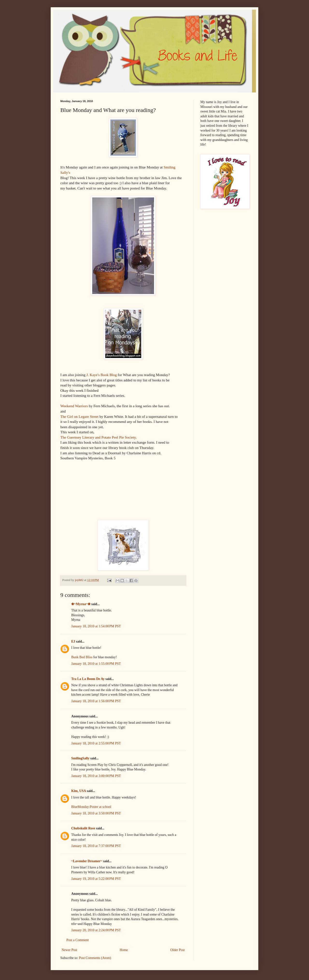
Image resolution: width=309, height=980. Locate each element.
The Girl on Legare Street (79, 416)
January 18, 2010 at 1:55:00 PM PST (96, 664)
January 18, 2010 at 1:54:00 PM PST (96, 626)
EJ (73, 641)
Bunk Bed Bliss (82, 657)
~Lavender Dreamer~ (87, 861)
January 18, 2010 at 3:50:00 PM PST (96, 813)
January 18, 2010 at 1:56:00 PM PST (96, 701)
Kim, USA (79, 791)
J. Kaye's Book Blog (101, 375)
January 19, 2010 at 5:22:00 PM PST (96, 879)
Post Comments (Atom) (95, 958)
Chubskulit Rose (83, 828)
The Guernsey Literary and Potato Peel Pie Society (98, 437)
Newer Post (69, 950)
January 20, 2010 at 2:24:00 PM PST (96, 930)
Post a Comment (78, 940)
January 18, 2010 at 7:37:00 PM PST (96, 846)
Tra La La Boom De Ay (88, 679)
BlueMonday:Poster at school (91, 807)
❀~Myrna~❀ (81, 604)
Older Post (178, 950)
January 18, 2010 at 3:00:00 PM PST (96, 776)
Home (124, 950)
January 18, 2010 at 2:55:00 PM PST (96, 743)
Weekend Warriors (74, 406)
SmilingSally (80, 758)
